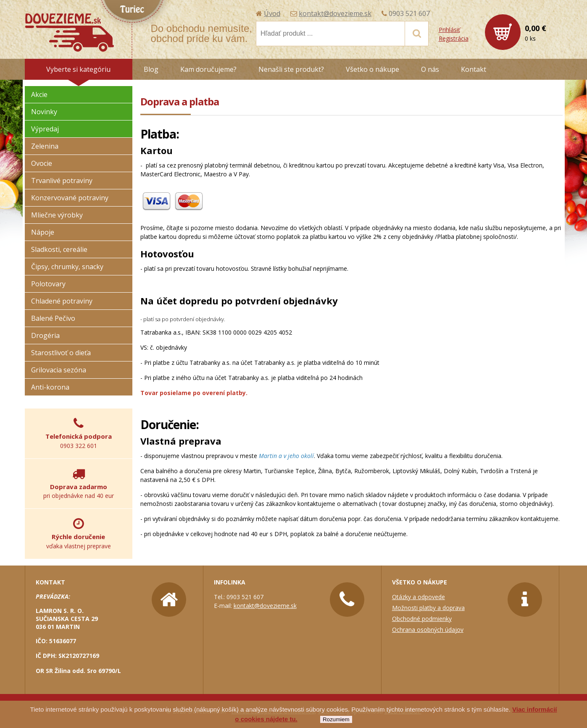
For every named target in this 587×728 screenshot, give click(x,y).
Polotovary (48, 284)
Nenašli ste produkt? (291, 69)
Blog (151, 69)
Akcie (39, 94)
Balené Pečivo (53, 318)
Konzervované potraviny (70, 198)
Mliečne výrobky (57, 215)
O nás (430, 69)
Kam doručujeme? (208, 69)
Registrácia (454, 38)
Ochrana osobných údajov (428, 630)
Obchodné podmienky (422, 619)
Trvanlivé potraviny (62, 181)
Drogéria (45, 335)
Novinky (44, 112)
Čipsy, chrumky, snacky (67, 267)
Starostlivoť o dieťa (61, 353)
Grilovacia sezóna (59, 370)
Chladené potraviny (62, 301)
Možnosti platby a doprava (428, 608)
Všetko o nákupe (372, 69)
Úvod (272, 13)
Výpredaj (45, 129)
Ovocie (42, 163)
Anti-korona (50, 387)
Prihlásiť (449, 30)
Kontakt (474, 69)
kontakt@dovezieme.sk (335, 13)
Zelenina (45, 146)
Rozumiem (336, 719)
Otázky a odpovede (419, 597)
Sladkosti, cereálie (59, 249)
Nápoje (43, 232)
